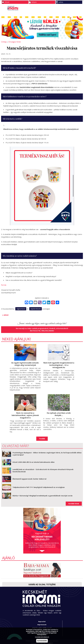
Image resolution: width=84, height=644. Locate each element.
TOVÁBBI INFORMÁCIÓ (42, 637)
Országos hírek (14, 42)
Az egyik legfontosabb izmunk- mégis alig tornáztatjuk (25, 363)
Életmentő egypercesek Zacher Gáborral (29, 478)
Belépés (34, 2)
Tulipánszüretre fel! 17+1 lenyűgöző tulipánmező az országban (39, 486)
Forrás (4, 285)
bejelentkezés (36, 308)
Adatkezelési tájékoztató (42, 627)
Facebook (81, 8)
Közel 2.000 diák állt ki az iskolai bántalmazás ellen (34, 461)
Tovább (42, 438)
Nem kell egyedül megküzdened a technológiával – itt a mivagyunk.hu (59, 364)
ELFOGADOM (42, 641)
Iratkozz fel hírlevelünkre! (42, 330)
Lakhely (61, 2)
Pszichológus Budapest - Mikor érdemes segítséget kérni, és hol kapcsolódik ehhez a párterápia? (47, 453)
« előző (5, 315)
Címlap (4, 42)
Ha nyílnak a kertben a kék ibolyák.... (59, 413)
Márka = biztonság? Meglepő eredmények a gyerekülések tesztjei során (42, 495)
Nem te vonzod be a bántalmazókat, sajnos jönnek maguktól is (25, 415)
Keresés (77, 8)
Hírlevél (7, 2)
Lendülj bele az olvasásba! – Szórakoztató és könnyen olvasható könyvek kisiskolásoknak (43, 470)
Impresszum (42, 624)
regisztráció (21, 308)
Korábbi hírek (74, 503)
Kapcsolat (42, 621)
